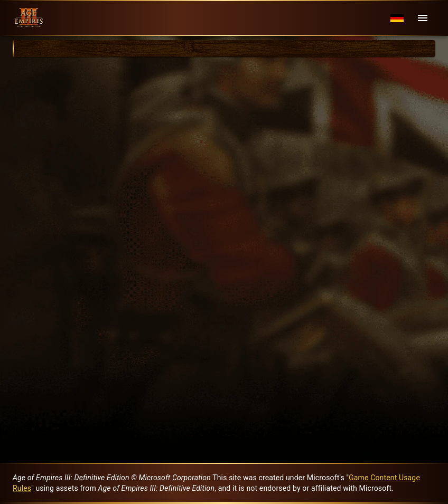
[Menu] (423, 18)
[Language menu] (397, 18)
